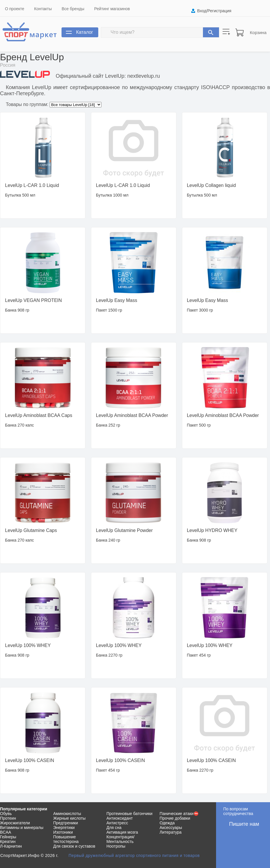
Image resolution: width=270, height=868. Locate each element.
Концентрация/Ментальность (120, 839)
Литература (170, 832)
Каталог (85, 32)
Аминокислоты (67, 814)
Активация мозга (122, 832)
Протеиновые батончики (129, 814)
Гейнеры (8, 837)
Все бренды (73, 9)
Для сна (114, 828)
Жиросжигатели (15, 823)
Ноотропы (116, 846)
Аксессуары (171, 828)
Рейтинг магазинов (112, 9)
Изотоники (63, 832)
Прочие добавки (175, 818)
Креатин (8, 842)
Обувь (6, 814)
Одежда (167, 823)
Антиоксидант (120, 818)
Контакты (43, 9)
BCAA (6, 832)
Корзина (258, 32)
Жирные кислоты (69, 818)
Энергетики (64, 828)
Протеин (8, 818)
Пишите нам (244, 824)
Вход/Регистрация (214, 11)
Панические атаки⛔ (179, 814)
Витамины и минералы (22, 828)
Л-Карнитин (11, 846)
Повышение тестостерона (66, 839)
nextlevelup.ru (143, 76)
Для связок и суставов (74, 846)
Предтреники (65, 823)
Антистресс (117, 823)
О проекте (15, 9)
